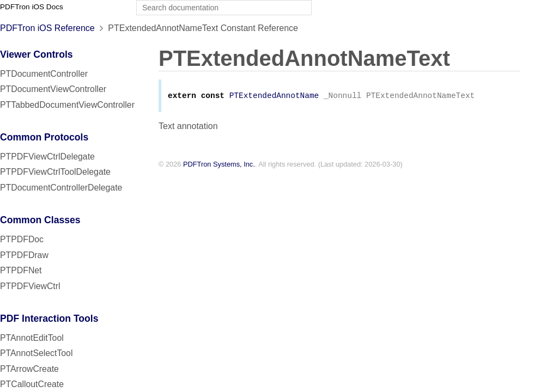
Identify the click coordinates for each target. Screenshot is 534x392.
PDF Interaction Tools (49, 318)
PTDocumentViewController (53, 89)
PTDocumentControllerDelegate (61, 188)
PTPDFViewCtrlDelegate (47, 157)
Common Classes (40, 220)
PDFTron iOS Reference (47, 28)
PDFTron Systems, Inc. (219, 165)
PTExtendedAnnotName (274, 97)
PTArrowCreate (29, 369)
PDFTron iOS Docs (32, 7)
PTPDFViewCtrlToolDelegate (55, 172)
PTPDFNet (21, 270)
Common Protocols (44, 137)
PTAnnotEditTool (32, 338)
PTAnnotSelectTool (36, 353)
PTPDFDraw (24, 255)
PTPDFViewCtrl (30, 286)
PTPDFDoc (22, 239)
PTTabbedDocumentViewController (67, 105)
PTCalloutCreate (32, 384)
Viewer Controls (37, 54)
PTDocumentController (44, 74)
